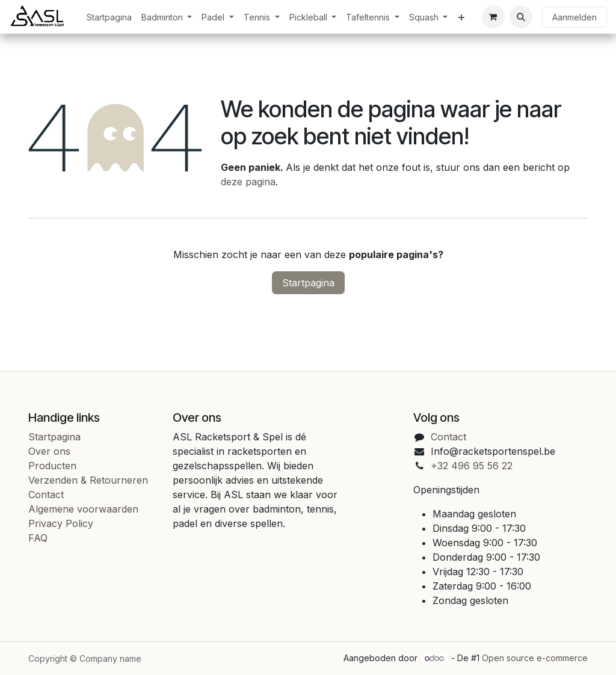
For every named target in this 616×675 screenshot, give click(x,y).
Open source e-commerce (535, 658)
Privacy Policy (61, 523)
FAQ (38, 538)
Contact (46, 495)
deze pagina (248, 182)
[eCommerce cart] (493, 17)
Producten (52, 466)
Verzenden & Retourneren (88, 480)
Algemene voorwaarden (83, 509)
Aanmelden (574, 17)
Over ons (49, 451)
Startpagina (308, 283)
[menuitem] (109, 17)
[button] (521, 17)
